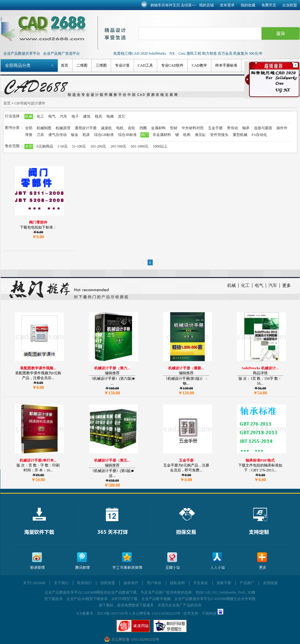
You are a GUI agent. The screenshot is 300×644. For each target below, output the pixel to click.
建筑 (87, 116)
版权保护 (131, 583)
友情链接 (270, 583)
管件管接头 (219, 135)
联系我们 (84, 583)
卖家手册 (224, 583)
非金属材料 (162, 135)
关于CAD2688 (34, 583)
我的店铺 (206, 5)
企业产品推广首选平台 (61, 53)
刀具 (40, 135)
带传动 (232, 128)
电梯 (110, 116)
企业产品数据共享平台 (22, 53)
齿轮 (131, 128)
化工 (40, 116)
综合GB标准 (104, 135)
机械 (29, 116)
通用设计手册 (86, 128)
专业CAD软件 (172, 65)
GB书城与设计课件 (30, 103)
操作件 (282, 128)
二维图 (82, 65)
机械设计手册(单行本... (38, 460)
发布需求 (227, 5)
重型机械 (240, 135)
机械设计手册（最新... (186, 368)
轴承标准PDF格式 (260, 460)
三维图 (101, 65)
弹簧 (29, 135)
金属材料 (158, 128)
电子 (75, 116)
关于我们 (61, 583)
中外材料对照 (193, 128)
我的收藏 (248, 5)
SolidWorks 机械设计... (260, 368)
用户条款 (154, 583)
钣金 (75, 135)
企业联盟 (290, 5)
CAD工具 (145, 65)
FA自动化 (259, 135)
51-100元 (79, 146)
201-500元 (119, 146)
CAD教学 (199, 65)
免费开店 (269, 5)
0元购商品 (45, 146)
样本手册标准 (226, 65)
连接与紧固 (263, 128)
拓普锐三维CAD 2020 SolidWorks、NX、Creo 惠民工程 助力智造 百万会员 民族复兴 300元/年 (188, 53)
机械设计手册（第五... (112, 460)
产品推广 (247, 583)
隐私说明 (177, 583)
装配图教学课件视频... (38, 368)
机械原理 (63, 128)
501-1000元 (140, 146)
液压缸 (200, 135)
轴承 (246, 128)
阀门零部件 (38, 222)
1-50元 (63, 146)
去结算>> (188, 5)
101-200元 (98, 146)
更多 (287, 285)
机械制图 (44, 128)
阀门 (145, 135)
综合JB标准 (127, 135)
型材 (174, 128)
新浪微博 (37, 561)
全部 (29, 128)
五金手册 (215, 128)
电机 (120, 128)
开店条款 (201, 583)
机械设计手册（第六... (112, 368)
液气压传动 (57, 135)
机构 (187, 135)
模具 (98, 116)
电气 (52, 116)
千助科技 (209, 613)
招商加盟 (108, 583)
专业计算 (122, 65)
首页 (65, 65)
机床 (86, 135)
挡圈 (143, 128)
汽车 (64, 116)
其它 (122, 116)
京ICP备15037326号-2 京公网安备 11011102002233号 (139, 613)
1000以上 (160, 146)
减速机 (106, 128)
